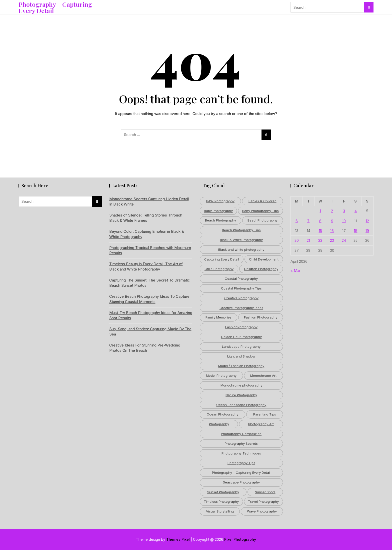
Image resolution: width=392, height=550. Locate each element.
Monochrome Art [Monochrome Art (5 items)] (263, 375)
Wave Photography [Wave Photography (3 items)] (262, 511)
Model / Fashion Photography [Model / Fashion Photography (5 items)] (241, 366)
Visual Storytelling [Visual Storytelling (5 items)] (220, 511)
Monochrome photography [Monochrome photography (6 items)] (241, 385)
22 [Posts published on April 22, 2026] (320, 240)
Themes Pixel (178, 539)
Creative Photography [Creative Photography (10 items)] (241, 298)
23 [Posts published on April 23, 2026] (332, 240)
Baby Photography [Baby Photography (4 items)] (218, 211)
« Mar (295, 270)
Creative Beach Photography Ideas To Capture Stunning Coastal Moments (149, 299)
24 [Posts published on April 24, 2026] (344, 240)
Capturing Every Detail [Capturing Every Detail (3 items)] (222, 259)
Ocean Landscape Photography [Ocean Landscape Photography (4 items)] (241, 405)
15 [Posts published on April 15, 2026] (320, 231)
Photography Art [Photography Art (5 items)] (261, 424)
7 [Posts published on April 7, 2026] (308, 221)
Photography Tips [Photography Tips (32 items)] (241, 463)
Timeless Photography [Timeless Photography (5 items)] (221, 501)
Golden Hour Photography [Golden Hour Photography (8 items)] (241, 337)
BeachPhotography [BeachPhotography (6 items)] (262, 220)
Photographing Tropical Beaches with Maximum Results (150, 250)
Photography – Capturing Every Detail (55, 7)
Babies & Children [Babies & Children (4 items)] (262, 201)
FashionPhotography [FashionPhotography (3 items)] (241, 327)
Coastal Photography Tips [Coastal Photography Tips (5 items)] (241, 288)
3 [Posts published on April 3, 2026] (344, 211)
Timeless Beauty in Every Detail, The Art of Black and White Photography (146, 266)
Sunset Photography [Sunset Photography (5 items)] (223, 492)
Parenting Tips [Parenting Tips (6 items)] (265, 414)
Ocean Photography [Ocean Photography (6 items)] (222, 414)
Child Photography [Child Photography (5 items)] (219, 269)
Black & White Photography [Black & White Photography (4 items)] (241, 240)
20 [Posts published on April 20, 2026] (297, 240)
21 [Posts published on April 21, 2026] (308, 240)
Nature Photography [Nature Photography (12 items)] (241, 395)
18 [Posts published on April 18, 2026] (355, 231)
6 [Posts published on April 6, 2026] (297, 221)
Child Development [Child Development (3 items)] (264, 259)
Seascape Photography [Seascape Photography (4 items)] (241, 482)
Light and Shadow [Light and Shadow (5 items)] (241, 356)
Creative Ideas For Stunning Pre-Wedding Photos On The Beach (145, 348)
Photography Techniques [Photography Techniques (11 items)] (241, 453)
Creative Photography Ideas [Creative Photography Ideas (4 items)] (241, 308)
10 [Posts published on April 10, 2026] (344, 221)
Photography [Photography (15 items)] (219, 424)
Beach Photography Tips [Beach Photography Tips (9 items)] (241, 230)
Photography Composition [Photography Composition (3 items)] (241, 434)
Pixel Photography (240, 539)
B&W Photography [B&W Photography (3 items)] (220, 201)
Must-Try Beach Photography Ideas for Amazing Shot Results (151, 315)
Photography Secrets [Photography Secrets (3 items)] (241, 443)
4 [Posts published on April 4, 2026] (356, 211)
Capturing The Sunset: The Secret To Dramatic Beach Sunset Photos (150, 283)
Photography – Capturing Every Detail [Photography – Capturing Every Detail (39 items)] (241, 472)
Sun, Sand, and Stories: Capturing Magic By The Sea (150, 331)
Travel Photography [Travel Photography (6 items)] (263, 501)
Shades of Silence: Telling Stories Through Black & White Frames (146, 218)
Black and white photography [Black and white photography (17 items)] (241, 249)
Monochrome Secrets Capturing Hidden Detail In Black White (149, 201)
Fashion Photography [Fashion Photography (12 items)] (261, 317)
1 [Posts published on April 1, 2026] (320, 211)
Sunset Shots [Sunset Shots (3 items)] (265, 492)
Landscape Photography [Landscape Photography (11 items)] (241, 346)
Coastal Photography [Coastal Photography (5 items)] (241, 278)
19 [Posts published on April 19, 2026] (367, 231)
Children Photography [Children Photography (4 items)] (261, 269)
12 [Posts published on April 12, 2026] (367, 221)
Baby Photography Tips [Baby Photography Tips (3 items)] (260, 211)
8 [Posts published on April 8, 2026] (320, 221)
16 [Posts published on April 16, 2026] (332, 231)
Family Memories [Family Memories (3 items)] (218, 317)
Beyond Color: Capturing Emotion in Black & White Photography (147, 234)
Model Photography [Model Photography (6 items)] (221, 375)
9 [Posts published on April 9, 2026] (332, 221)
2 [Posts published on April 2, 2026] (332, 211)
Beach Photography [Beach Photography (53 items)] (220, 220)
